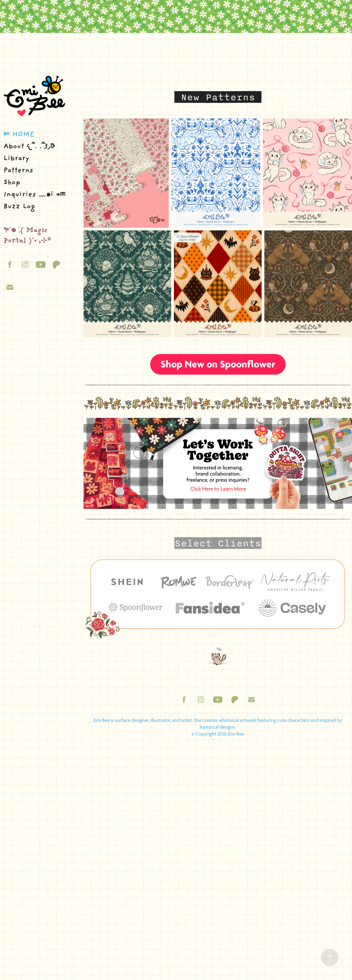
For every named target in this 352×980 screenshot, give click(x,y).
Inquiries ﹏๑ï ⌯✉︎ (34, 195)
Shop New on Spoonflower (218, 364)
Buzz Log (19, 207)
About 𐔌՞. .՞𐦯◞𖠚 (29, 147)
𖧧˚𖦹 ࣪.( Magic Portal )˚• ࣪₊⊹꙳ (27, 236)
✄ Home (19, 135)
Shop (12, 183)
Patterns (18, 171)
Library (16, 159)
